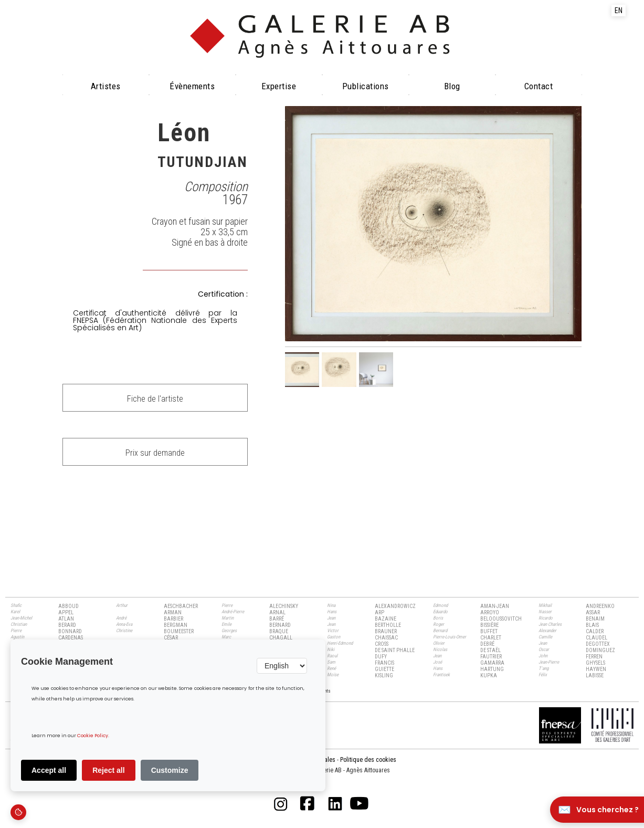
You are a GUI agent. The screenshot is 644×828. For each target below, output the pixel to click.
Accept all (49, 770)
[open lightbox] (434, 224)
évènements (192, 86)
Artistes (106, 86)
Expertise (279, 86)
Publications (366, 86)
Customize (170, 770)
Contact (539, 86)
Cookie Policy (93, 736)
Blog (452, 86)
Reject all (108, 770)
